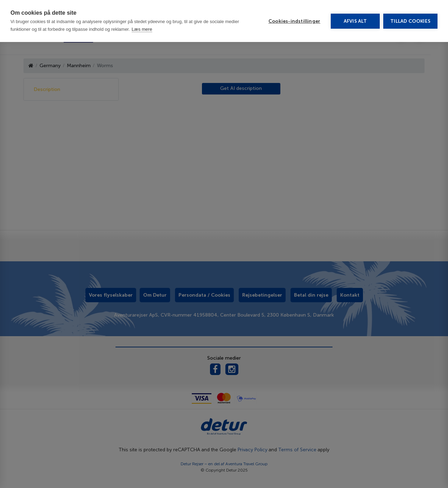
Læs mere (142, 11)
